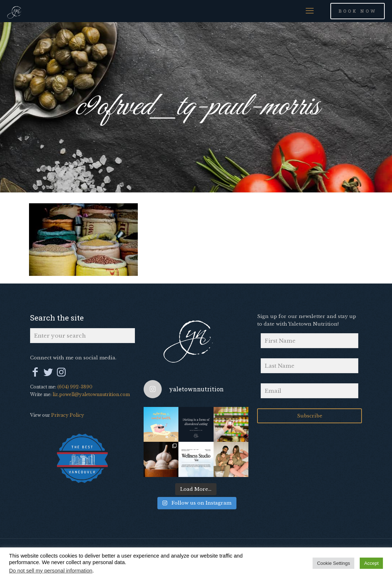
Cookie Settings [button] (333, 563)
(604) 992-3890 (75, 387)
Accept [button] (371, 563)
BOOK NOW (358, 11)
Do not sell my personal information (51, 571)
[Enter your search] (82, 336)
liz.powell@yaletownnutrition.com (91, 394)
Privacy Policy (68, 415)
